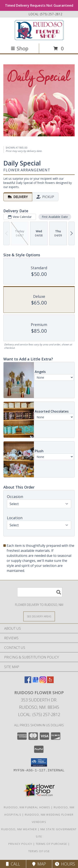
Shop (20, 48)
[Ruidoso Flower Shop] (39, 30)
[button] (39, 762)
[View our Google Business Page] (35, 682)
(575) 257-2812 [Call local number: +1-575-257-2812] (51, 14)
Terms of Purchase (51, 844)
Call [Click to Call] (13, 864)
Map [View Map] (39, 864)
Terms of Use (39, 851)
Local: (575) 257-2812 (39, 714)
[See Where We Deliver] (39, 616)
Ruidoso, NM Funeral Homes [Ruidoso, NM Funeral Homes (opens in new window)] (27, 807)
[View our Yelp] (50, 682)
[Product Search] (40, 592)
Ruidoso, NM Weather (19, 829)
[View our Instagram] (43, 682)
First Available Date (55, 217)
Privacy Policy (20, 844)
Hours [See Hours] (65, 864)
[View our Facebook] (28, 682)
